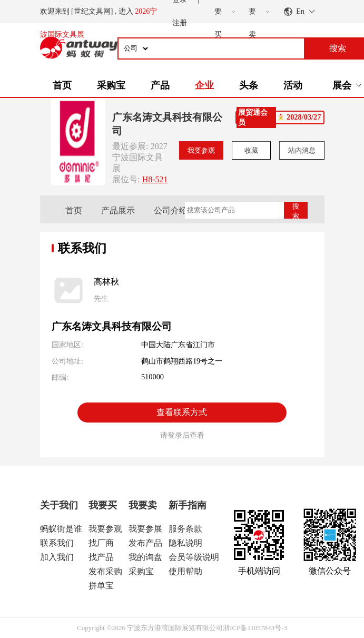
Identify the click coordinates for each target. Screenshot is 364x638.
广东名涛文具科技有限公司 (167, 124)
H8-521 (155, 179)
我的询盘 (145, 557)
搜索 (296, 210)
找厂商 (101, 543)
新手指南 (188, 505)
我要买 (103, 505)
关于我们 (59, 505)
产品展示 (118, 210)
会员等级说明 (194, 557)
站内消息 (302, 150)
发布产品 (145, 543)
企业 (204, 85)
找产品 (101, 557)
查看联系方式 (182, 412)
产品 (160, 85)
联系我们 (57, 543)
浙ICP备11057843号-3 (255, 628)
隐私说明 (185, 543)
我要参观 (201, 150)
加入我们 (57, 557)
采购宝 (111, 85)
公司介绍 (171, 210)
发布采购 (105, 571)
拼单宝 (101, 586)
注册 (180, 23)
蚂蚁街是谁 (61, 529)
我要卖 (143, 505)
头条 (249, 85)
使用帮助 (185, 571)
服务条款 (185, 529)
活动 (293, 85)
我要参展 (145, 529)
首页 (62, 85)
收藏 (251, 150)
